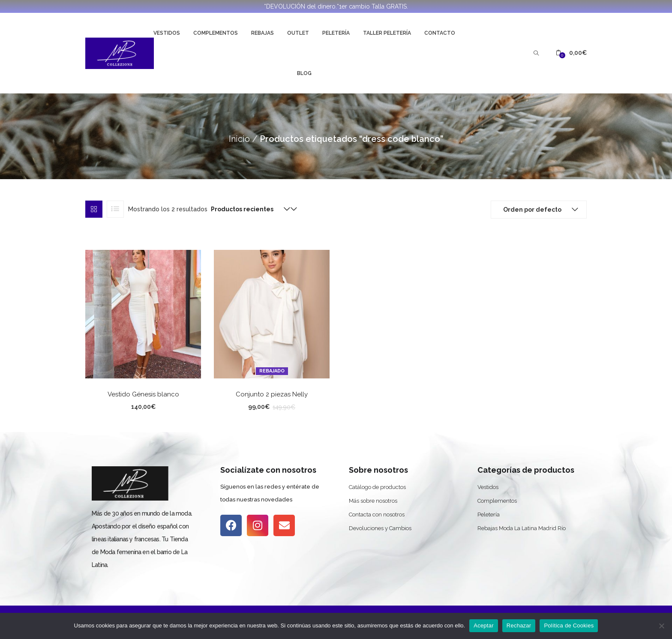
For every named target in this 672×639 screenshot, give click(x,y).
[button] (571, 53)
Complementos (216, 33)
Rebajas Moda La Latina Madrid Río (522, 528)
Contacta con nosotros (377, 514)
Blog (304, 73)
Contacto (440, 33)
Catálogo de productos (377, 487)
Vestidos (167, 33)
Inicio (239, 139)
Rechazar (519, 625)
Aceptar (484, 625)
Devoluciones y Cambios (380, 528)
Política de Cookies (569, 625)
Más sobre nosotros (373, 501)
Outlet (298, 33)
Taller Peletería (387, 33)
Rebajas (262, 33)
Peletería (336, 33)
